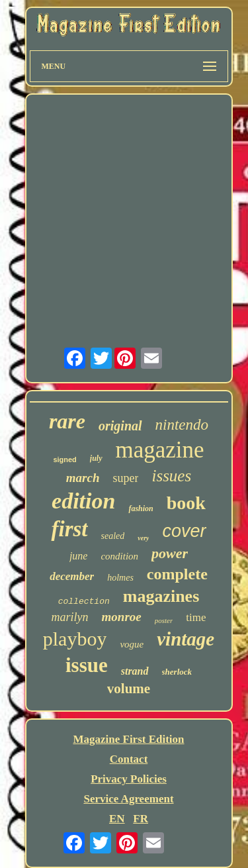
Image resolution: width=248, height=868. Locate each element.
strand (135, 671)
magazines (161, 596)
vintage (186, 639)
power (170, 553)
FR (141, 819)
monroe (122, 617)
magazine (160, 450)
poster (164, 620)
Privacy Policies (129, 779)
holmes (120, 578)
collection (84, 602)
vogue (132, 644)
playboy (75, 639)
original (120, 426)
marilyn (70, 617)
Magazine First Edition (128, 739)
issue (87, 665)
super (125, 478)
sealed (113, 536)
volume (129, 689)
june (79, 556)
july (96, 458)
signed (64, 459)
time (196, 617)
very (143, 538)
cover (184, 531)
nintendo (182, 425)
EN (117, 819)
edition (83, 501)
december (72, 576)
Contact (129, 759)
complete (177, 574)
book (186, 503)
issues (171, 476)
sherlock (177, 672)
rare (67, 421)
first (69, 529)
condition (119, 556)
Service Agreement (128, 799)
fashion (141, 508)
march (83, 478)
